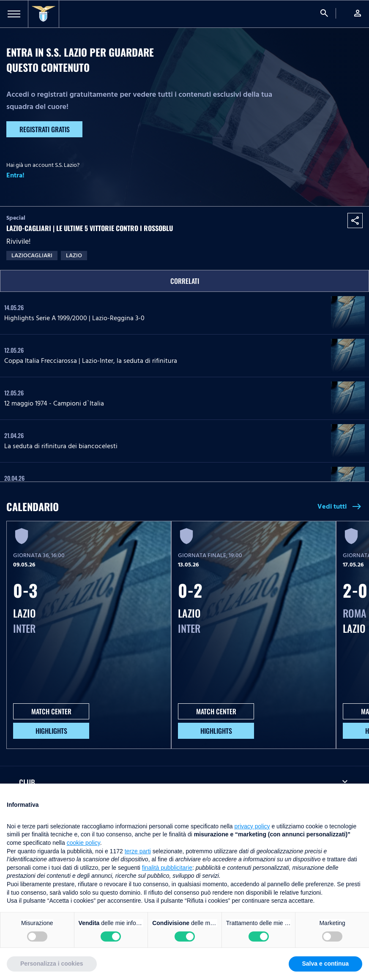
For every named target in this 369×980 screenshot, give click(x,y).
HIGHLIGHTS (51, 731)
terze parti (138, 851)
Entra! (15, 175)
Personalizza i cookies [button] (52, 964)
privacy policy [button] (252, 826)
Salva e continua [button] (325, 964)
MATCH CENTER (51, 711)
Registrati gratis (45, 129)
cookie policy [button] (83, 843)
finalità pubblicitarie (167, 868)
